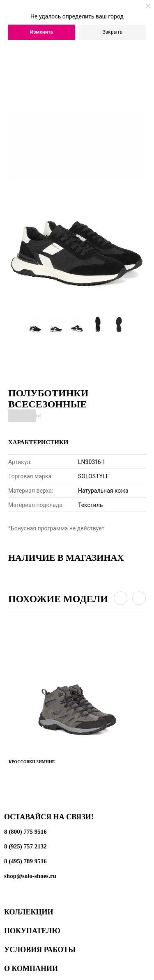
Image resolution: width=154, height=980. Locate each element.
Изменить (42, 32)
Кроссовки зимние (32, 762)
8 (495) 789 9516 (25, 861)
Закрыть (113, 32)
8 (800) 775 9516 (25, 832)
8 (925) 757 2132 (25, 846)
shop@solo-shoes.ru (30, 876)
